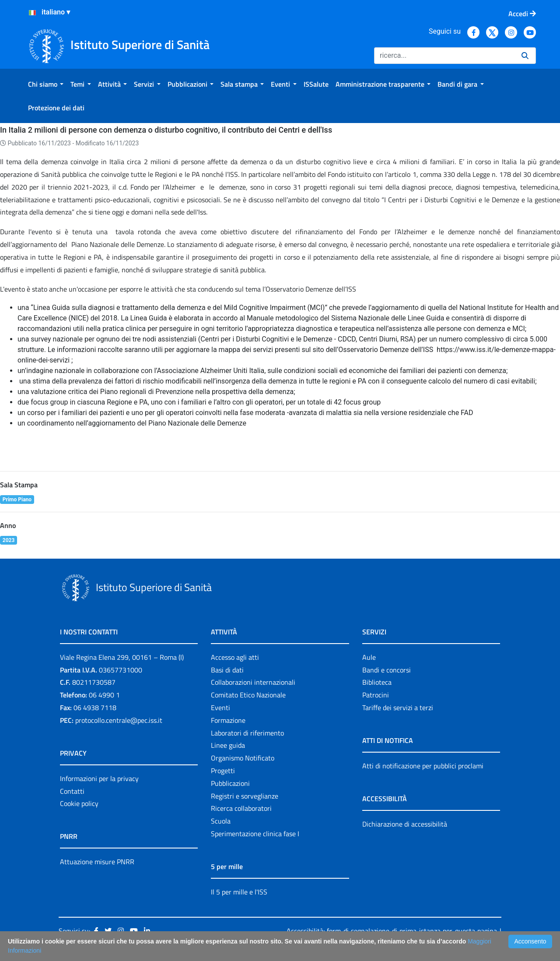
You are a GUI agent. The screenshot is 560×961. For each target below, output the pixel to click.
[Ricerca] (444, 56)
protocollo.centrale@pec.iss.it (119, 720)
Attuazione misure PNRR (97, 862)
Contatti (72, 791)
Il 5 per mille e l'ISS (239, 892)
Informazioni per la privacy (99, 778)
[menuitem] (46, 84)
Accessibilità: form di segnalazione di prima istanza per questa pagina (392, 931)
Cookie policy (79, 803)
